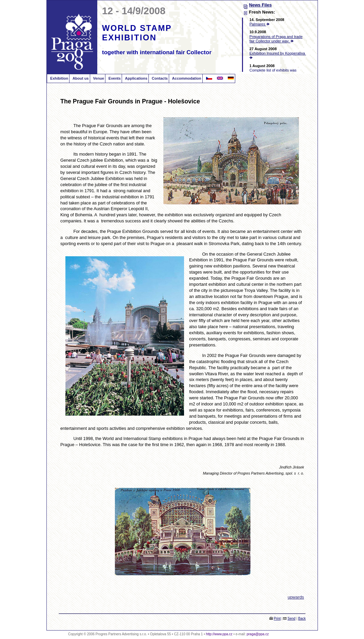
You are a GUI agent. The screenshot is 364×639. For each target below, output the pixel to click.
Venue (98, 78)
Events (114, 78)
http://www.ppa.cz (219, 634)
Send (291, 618)
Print (277, 618)
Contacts (159, 78)
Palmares (259, 24)
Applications (136, 78)
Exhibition (59, 78)
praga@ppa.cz (258, 634)
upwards (296, 597)
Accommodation (186, 78)
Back (302, 618)
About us (80, 78)
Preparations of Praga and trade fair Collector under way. (276, 39)
